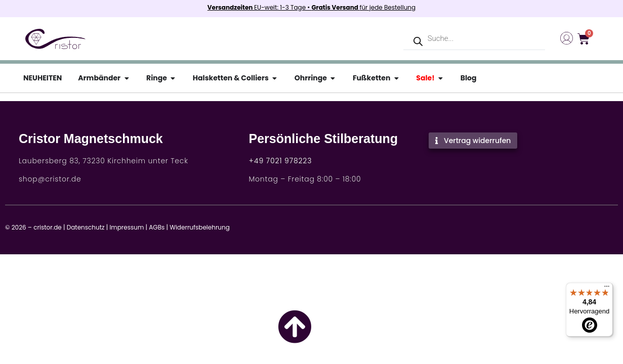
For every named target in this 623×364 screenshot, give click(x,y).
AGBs (157, 227)
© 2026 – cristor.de (33, 227)
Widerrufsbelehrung (200, 227)
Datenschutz (86, 227)
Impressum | (128, 227)
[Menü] (607, 289)
